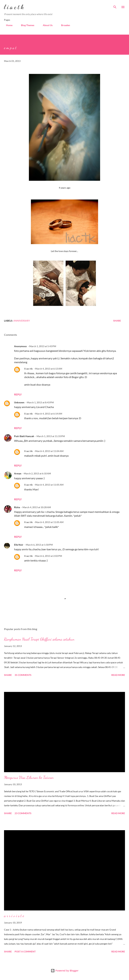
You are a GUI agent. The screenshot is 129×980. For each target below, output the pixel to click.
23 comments (23, 813)
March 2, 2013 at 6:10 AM (37, 473)
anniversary (22, 321)
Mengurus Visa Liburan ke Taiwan (29, 777)
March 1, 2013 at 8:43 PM (40, 402)
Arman (18, 473)
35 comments (23, 675)
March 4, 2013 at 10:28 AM (37, 507)
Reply (18, 394)
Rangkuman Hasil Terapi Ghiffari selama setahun (39, 639)
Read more (118, 675)
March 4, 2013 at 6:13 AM (49, 369)
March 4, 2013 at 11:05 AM (49, 485)
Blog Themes (26, 25)
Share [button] (117, 321)
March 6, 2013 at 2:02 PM (49, 556)
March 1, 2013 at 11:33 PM (51, 436)
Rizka (17, 507)
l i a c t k (14, 7)
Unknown (19, 402)
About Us (46, 25)
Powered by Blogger (65, 971)
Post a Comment (25, 951)
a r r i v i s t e (14, 916)
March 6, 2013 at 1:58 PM (39, 545)
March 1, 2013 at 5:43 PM (43, 346)
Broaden (64, 25)
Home (7, 25)
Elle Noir (19, 545)
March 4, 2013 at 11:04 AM (49, 451)
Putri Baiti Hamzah (24, 436)
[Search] (115, 6)
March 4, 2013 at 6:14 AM (49, 414)
